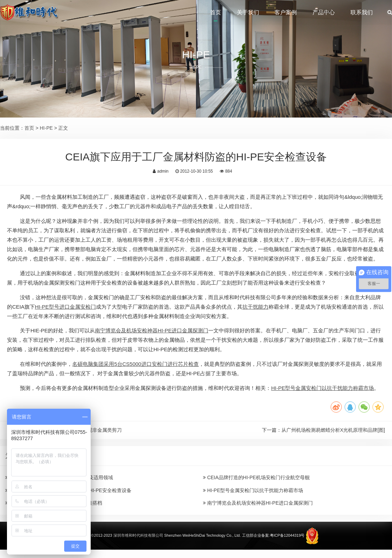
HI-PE (46, 128)
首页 (216, 12)
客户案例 (286, 12)
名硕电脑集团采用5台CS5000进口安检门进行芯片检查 (135, 364)
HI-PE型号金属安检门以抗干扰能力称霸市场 (322, 388)
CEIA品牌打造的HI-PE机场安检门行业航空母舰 (256, 477)
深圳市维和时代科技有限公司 (138, 535)
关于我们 (248, 12)
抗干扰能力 (255, 307)
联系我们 (362, 12)
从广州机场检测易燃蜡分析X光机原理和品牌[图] (333, 430)
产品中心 (324, 12)
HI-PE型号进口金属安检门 (65, 307)
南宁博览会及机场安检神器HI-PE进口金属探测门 (152, 330)
